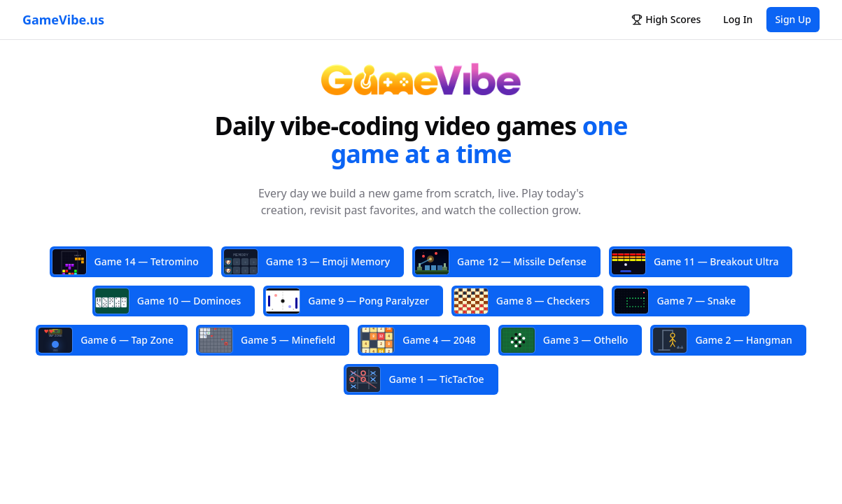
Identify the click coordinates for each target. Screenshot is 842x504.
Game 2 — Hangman (722, 340)
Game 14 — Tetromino (126, 262)
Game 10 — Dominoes (168, 301)
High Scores (666, 19)
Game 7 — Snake (675, 301)
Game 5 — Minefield (267, 340)
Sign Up (793, 19)
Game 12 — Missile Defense (501, 262)
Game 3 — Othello (565, 340)
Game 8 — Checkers (522, 301)
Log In (738, 19)
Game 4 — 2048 (418, 340)
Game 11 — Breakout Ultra (695, 262)
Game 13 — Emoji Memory (307, 263)
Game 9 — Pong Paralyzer (348, 301)
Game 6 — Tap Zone (106, 340)
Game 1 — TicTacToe (415, 379)
